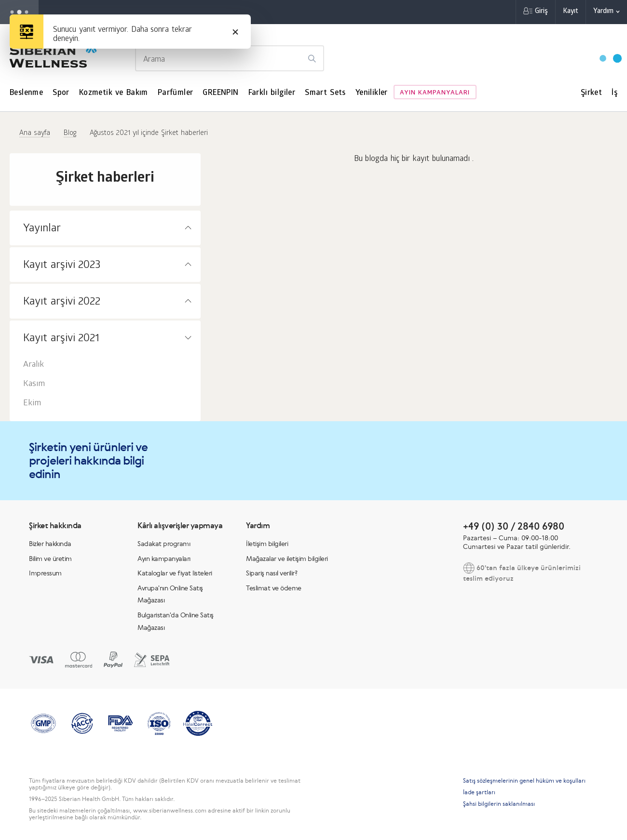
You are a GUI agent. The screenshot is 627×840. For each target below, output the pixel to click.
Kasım (34, 384)
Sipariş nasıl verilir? (272, 573)
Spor (61, 93)
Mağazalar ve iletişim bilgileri (287, 559)
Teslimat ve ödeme (274, 588)
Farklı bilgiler (272, 93)
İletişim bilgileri (267, 544)
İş (614, 93)
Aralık (34, 365)
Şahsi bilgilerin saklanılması (499, 804)
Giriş (541, 12)
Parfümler (176, 93)
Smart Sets (325, 93)
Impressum (45, 573)
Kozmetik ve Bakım (114, 93)
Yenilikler (372, 93)
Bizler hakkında (50, 544)
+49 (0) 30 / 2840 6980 (514, 526)
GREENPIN (220, 93)
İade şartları (479, 792)
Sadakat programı (164, 544)
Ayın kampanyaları (435, 93)
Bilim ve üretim (50, 559)
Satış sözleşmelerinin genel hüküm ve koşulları (524, 781)
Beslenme (26, 93)
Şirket (591, 93)
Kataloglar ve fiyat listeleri (175, 573)
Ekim (32, 404)
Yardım (603, 12)
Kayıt (571, 12)
